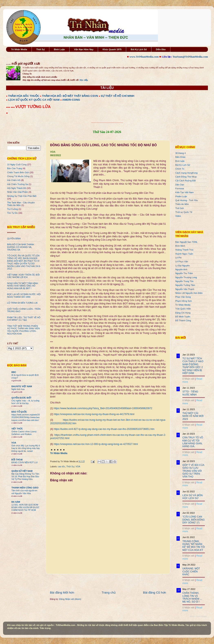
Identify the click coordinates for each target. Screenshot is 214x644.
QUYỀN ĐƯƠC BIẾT (21, 398)
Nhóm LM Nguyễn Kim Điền (189, 293)
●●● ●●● (11, 107)
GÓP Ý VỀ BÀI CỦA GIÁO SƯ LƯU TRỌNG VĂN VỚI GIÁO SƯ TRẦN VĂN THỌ (193, 471)
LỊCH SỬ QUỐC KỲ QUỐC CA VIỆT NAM (34, 100)
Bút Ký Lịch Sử (139, 49)
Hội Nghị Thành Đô (17, 188)
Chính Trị (180, 169)
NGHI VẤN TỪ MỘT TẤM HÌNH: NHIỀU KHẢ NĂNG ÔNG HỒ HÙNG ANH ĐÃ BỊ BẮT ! (23, 286)
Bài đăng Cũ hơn (155, 592)
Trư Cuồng (13, 209)
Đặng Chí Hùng (183, 313)
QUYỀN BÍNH (14, 239)
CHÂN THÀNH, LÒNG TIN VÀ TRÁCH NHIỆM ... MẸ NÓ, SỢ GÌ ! (192, 597)
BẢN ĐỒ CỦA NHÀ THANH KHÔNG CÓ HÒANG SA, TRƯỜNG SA (21, 247)
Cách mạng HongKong (186, 173)
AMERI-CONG (71, 100)
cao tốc (62, 466)
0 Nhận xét (188, 379)
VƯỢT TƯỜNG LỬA (33, 107)
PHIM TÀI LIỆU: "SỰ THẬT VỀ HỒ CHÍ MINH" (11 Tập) (24, 319)
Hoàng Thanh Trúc (184, 250)
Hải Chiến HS (14, 180)
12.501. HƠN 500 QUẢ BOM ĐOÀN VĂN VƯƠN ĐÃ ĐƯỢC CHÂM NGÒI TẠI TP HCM (25, 508)
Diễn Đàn (161, 49)
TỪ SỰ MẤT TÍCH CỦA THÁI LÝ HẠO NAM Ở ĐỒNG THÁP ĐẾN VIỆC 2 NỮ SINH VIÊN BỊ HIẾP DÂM (193, 366)
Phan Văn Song (183, 297)
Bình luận (180, 161)
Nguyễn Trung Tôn (184, 281)
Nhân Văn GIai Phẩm (18, 192)
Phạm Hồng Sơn (184, 301)
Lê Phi (178, 258)
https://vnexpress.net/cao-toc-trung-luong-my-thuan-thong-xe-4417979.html (94, 414)
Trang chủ (109, 592)
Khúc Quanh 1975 (112, 49)
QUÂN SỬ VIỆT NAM (22, 471)
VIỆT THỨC (17, 429)
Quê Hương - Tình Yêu (186, 200)
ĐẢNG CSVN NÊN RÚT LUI (24, 463)
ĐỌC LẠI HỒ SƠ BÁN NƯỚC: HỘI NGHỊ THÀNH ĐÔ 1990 (24, 296)
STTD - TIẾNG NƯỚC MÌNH (190, 393)
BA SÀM (16, 502)
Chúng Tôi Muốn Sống (18, 176)
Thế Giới (180, 208)
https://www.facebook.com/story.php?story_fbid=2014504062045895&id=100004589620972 (103, 408)
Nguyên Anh (181, 269)
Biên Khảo (180, 157)
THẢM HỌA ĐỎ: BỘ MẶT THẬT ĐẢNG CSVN (70, 96)
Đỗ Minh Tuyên (183, 317)
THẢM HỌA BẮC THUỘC (24, 96)
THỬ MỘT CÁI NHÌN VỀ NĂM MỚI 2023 (193, 416)
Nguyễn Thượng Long (186, 277)
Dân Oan (180, 185)
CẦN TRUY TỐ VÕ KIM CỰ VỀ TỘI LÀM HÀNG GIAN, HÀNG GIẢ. (193, 442)
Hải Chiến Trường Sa (18, 184)
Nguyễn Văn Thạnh (185, 289)
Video (178, 216)
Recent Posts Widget (198, 616)
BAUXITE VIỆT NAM (22, 386)
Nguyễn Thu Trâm (184, 273)
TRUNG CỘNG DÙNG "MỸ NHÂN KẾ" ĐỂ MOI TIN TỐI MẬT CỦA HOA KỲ (194, 546)
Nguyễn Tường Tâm (185, 285)
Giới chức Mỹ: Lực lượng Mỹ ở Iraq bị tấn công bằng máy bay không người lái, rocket (26, 448)
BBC (14, 372)
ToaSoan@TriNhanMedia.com (190, 57)
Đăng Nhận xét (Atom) (70, 599)
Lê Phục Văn (182, 262)
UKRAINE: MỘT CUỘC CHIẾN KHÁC (191, 572)
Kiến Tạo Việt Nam (184, 192)
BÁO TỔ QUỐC (19, 412)
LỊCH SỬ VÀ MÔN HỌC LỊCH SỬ (192, 497)
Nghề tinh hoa (18, 389)
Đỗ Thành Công (183, 320)
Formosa (180, 189)
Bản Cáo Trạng (15, 168)
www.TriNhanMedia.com (144, 57)
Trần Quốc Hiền (183, 309)
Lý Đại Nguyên (183, 266)
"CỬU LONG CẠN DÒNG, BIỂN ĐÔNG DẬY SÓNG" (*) (194, 520)
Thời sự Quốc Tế (184, 212)
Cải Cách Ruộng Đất (185, 181)
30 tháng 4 (180, 153)
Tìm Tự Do (12, 213)
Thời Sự (40, 49)
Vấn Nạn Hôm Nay (84, 49)
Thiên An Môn (182, 204)
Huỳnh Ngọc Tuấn (184, 254)
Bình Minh (180, 246)
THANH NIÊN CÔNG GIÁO (25, 488)
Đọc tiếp (84, 80)
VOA (78, 466)
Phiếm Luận (181, 196)
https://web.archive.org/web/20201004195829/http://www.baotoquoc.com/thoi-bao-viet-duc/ (26, 417)
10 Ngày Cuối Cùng (17, 165)
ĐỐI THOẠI (17, 460)
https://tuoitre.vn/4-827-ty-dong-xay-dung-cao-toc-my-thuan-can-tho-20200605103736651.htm (104, 429)
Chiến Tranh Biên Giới (18, 172)
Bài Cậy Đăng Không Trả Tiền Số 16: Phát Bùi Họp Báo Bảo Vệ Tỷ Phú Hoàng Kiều (25, 477)
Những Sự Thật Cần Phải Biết (22, 196)
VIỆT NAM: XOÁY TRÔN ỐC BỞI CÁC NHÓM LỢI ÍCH (23, 276)
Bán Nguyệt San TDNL (186, 242)
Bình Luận (59, 49)
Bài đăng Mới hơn (62, 592)
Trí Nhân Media (19, 49)
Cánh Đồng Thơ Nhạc (186, 177)
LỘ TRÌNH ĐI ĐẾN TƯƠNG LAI (22, 303)
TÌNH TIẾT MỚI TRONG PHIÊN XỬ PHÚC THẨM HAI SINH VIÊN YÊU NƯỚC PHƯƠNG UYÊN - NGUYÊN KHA (23, 330)
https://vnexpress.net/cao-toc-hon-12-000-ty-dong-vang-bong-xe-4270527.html (96, 444)
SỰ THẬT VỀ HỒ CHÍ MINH (117, 96)
